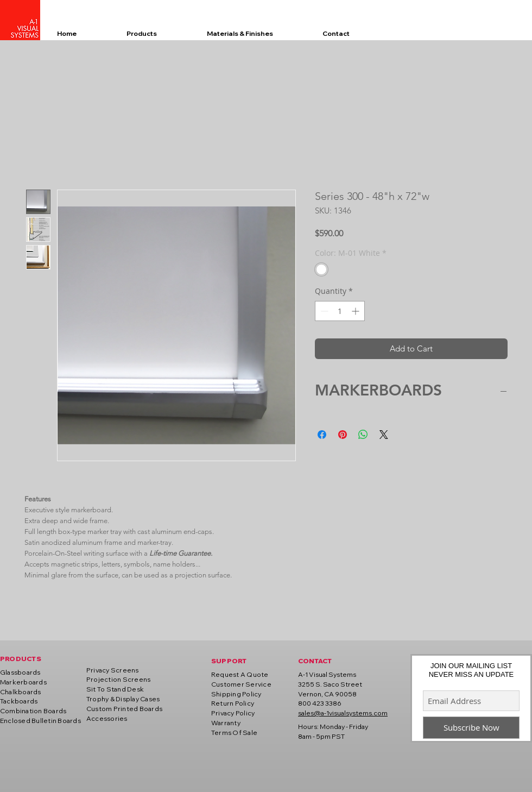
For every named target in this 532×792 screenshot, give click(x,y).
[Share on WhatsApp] (363, 435)
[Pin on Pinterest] (343, 435)
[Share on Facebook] (322, 435)
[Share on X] (384, 435)
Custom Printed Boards (124, 709)
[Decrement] (323, 311)
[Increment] (356, 311)
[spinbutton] (340, 311)
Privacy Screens (113, 670)
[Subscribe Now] (471, 728)
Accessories (107, 718)
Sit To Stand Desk (115, 689)
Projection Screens (118, 679)
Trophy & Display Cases (123, 699)
